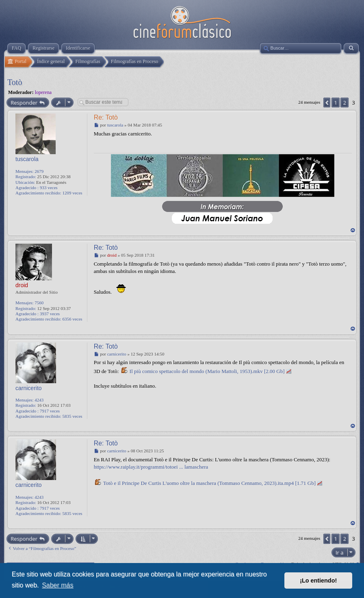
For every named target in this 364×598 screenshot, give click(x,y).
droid (22, 285)
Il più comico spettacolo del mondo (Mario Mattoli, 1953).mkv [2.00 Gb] (207, 371)
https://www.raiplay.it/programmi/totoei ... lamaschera (151, 467)
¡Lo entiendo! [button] (318, 581)
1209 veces (72, 193)
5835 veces (72, 416)
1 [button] (335, 103)
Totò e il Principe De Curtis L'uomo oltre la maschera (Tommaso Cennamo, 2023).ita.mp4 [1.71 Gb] (209, 483)
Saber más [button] (57, 585)
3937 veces (50, 314)
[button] (327, 103)
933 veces (49, 188)
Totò (15, 82)
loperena (43, 92)
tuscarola (27, 159)
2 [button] (344, 103)
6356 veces (72, 319)
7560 (39, 303)
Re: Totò (106, 117)
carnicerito (29, 388)
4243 (39, 400)
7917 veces (50, 411)
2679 (39, 171)
